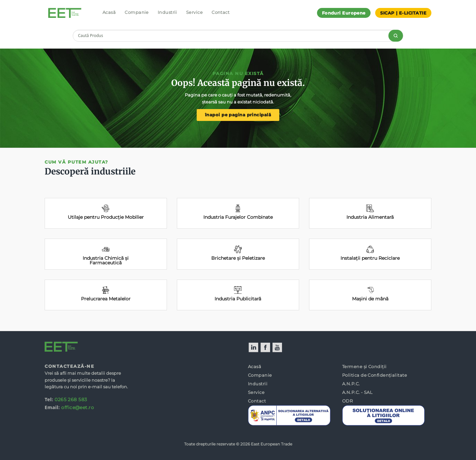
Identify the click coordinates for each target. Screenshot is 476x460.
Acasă (109, 12)
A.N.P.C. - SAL (357, 392)
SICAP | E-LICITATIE (403, 13)
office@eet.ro (78, 407)
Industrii (167, 12)
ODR (347, 401)
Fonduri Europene (344, 13)
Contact (220, 12)
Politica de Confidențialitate (375, 375)
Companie (137, 12)
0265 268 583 (71, 400)
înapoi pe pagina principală (238, 115)
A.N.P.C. (351, 384)
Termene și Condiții (364, 366)
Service (194, 12)
